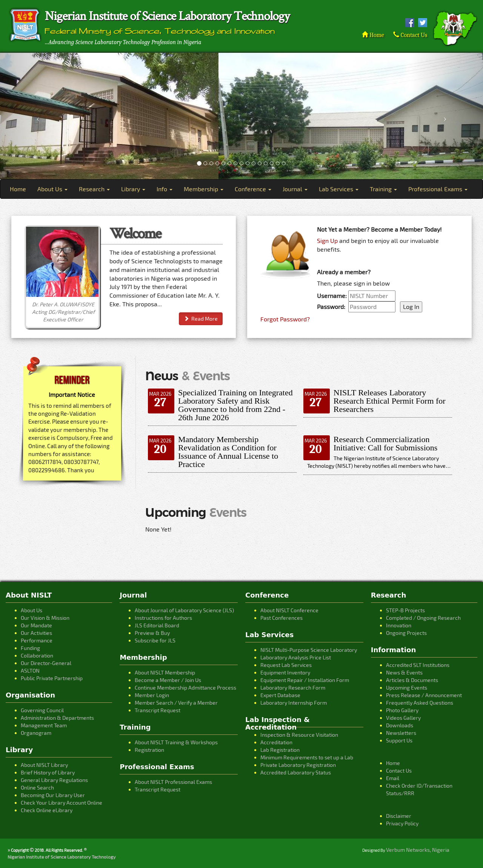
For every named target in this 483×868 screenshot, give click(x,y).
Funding (30, 648)
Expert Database (280, 695)
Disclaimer (399, 816)
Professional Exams (438, 189)
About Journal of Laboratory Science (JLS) (184, 610)
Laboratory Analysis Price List (296, 657)
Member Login (152, 695)
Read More (201, 319)
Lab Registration (280, 750)
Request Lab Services (286, 665)
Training (383, 189)
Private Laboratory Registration (298, 765)
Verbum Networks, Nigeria (418, 850)
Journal (295, 189)
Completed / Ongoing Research (423, 618)
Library (133, 189)
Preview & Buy (152, 633)
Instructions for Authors (163, 618)
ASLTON (30, 671)
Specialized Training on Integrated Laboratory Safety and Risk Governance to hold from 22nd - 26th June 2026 (235, 405)
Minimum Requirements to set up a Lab (307, 757)
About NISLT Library (44, 765)
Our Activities (36, 633)
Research (94, 189)
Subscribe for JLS (155, 640)
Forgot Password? (285, 319)
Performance (37, 640)
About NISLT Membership (165, 672)
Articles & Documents (412, 680)
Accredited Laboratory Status (296, 772)
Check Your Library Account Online (62, 803)
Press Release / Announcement (424, 695)
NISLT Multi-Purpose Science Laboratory (309, 650)
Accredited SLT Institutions (418, 665)
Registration (149, 750)
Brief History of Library (48, 772)
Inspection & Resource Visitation (299, 735)
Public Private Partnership (52, 678)
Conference (253, 189)
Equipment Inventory (285, 672)
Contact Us (410, 35)
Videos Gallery (403, 718)
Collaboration (37, 655)
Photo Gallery (402, 710)
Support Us (399, 740)
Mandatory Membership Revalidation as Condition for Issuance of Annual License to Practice (228, 452)
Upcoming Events (407, 687)
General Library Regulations (54, 780)
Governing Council (42, 710)
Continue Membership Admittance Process (185, 687)
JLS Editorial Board (157, 625)
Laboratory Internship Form (294, 703)
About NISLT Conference (289, 610)
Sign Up (327, 240)
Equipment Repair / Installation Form (305, 680)
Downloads (400, 725)
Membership (204, 189)
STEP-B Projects (405, 610)
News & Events (404, 672)
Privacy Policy (402, 823)
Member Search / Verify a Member (176, 703)
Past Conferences (281, 618)
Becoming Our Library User (53, 795)
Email (393, 778)
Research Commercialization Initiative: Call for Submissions (386, 443)
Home (373, 35)
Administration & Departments (57, 718)
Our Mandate (36, 625)
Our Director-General (46, 663)
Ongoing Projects (406, 633)
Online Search (37, 787)
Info (165, 189)
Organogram (36, 733)
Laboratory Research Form (293, 687)
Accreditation (276, 742)
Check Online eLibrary (47, 810)
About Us (52, 189)
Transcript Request (158, 710)
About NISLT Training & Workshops (176, 742)
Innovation (399, 625)
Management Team (44, 725)
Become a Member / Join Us (168, 680)
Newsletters (401, 733)
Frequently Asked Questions (420, 703)
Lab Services (339, 189)
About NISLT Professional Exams (173, 782)
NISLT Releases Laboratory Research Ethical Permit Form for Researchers (390, 401)
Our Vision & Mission (45, 618)
